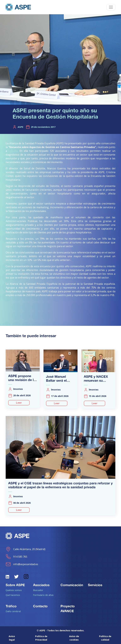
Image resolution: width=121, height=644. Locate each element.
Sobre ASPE (15, 585)
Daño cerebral (13, 611)
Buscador (38, 590)
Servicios (95, 585)
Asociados (41, 585)
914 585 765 (16, 557)
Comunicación (72, 585)
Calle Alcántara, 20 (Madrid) (26, 549)
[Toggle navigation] (111, 7)
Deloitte (13, 151)
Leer (19, 403)
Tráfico (11, 606)
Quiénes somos (14, 590)
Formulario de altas (43, 595)
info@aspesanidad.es (22, 564)
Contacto (40, 606)
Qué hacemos (13, 595)
